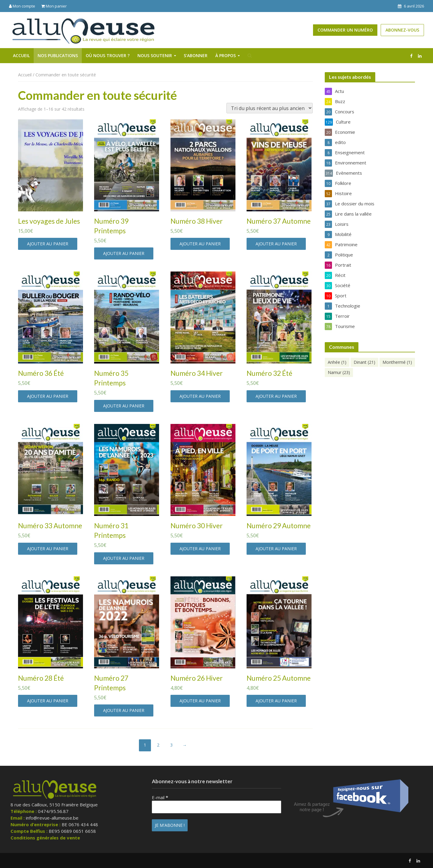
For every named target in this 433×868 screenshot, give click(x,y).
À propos (226, 55)
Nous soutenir (155, 55)
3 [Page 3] (171, 745)
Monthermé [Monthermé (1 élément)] (397, 362)
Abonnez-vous (402, 30)
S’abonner (196, 55)
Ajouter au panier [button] (48, 244)
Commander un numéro (345, 30)
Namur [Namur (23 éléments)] (339, 372)
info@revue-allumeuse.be (52, 818)
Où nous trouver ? (108, 55)
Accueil (21, 55)
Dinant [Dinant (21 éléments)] (364, 362)
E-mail (160, 797)
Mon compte (22, 6)
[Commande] (270, 108)
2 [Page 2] (158, 745)
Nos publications (58, 55)
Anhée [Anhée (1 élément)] (337, 362)
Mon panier (54, 6)
